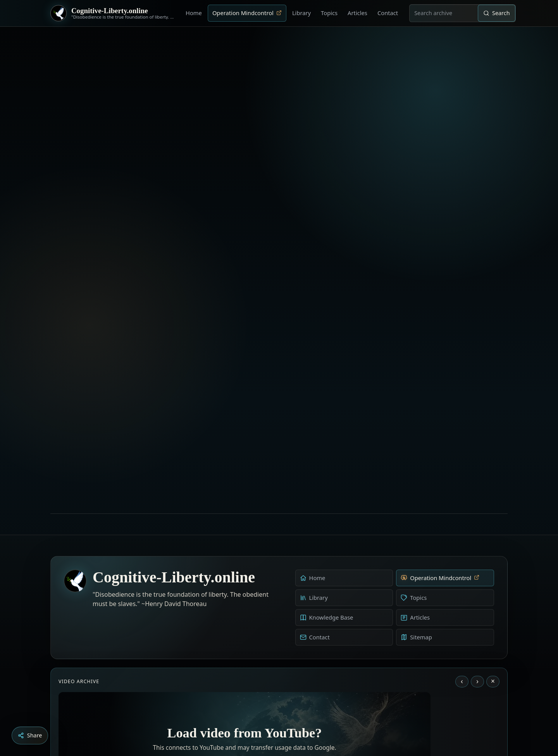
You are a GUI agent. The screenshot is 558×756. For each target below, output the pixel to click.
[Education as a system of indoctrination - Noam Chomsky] (278, 713)
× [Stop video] (493, 533)
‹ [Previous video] (462, 533)
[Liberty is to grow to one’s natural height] (286, 713)
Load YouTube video (245, 662)
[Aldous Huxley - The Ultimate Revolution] (267, 713)
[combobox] (444, 13)
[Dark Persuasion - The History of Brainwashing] (294, 713)
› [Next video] (477, 533)
